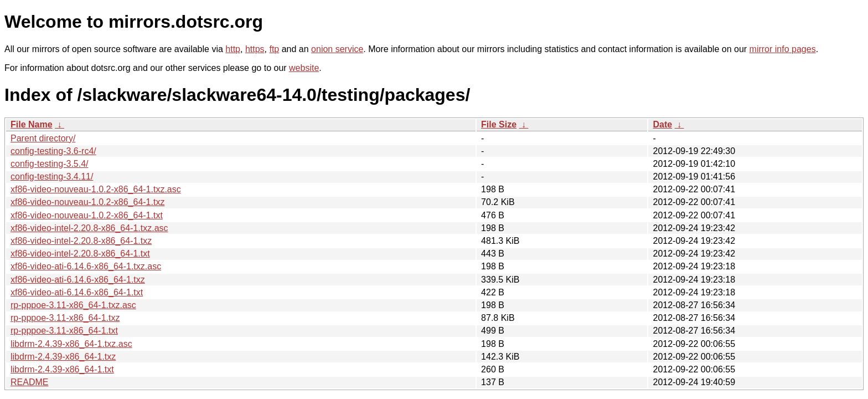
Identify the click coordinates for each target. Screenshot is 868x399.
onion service (337, 49)
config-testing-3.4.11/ (52, 177)
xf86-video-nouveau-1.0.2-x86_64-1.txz (87, 202)
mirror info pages (783, 49)
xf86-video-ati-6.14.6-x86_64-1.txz (78, 280)
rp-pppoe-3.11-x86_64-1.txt (64, 331)
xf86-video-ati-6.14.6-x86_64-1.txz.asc (86, 266)
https (255, 49)
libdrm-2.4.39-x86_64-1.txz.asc (71, 344)
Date (662, 124)
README (29, 382)
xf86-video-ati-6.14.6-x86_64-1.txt (77, 292)
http (233, 49)
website (304, 68)
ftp (274, 49)
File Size (499, 124)
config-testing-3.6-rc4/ (53, 151)
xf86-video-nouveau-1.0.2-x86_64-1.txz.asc (96, 189)
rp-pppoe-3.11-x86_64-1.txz (65, 318)
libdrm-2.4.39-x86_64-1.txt (62, 369)
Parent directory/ (43, 138)
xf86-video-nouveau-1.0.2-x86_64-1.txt (87, 215)
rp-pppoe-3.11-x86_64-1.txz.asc (73, 305)
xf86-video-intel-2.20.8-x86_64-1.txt (80, 254)
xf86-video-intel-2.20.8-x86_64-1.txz (81, 241)
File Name (32, 124)
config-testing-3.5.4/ (50, 164)
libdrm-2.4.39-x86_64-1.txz (63, 357)
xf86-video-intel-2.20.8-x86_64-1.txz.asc (89, 228)
